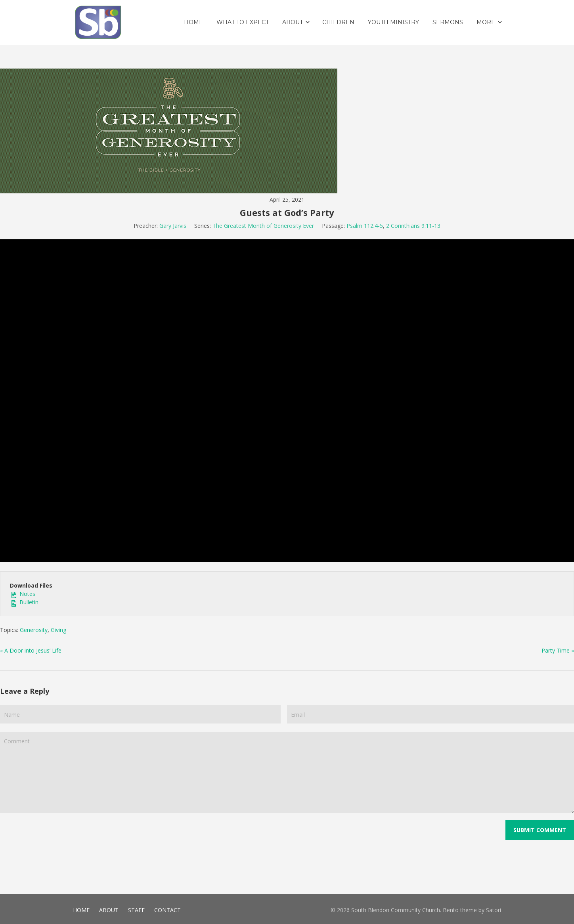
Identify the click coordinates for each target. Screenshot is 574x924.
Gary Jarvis (173, 226)
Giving (58, 630)
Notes (23, 594)
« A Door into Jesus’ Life (31, 650)
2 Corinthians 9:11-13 (413, 226)
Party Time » (558, 650)
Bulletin (24, 602)
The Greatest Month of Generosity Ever (263, 226)
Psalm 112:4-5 (365, 226)
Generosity (34, 630)
